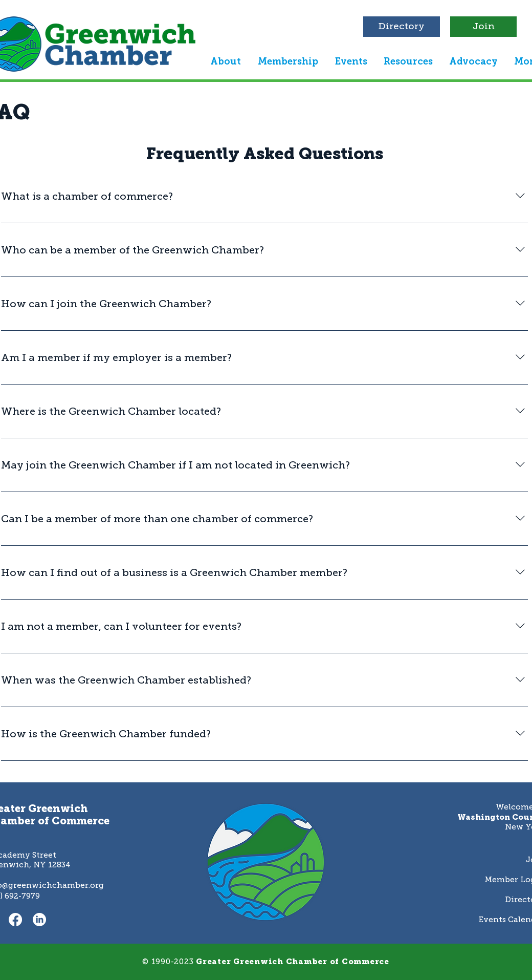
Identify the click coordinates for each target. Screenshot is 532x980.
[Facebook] (15, 920)
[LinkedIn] (39, 920)
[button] (225, 61)
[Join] (483, 27)
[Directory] (402, 27)
